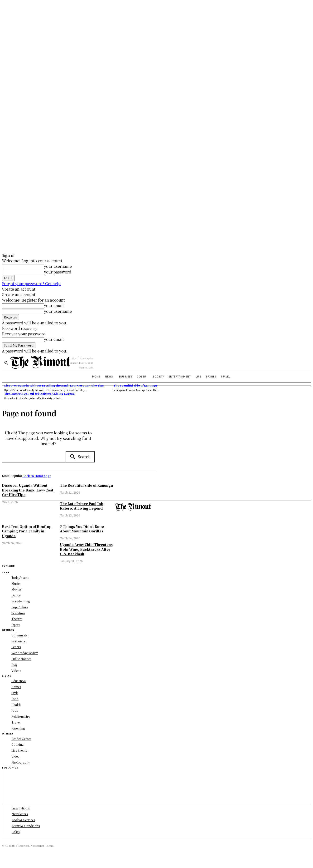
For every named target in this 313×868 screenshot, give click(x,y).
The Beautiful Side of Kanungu (135, 385)
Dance (16, 595)
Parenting (18, 728)
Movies (16, 589)
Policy (16, 832)
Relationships (21, 716)
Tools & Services (23, 820)
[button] (6, 363)
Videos (16, 671)
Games (16, 687)
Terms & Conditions (26, 826)
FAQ (14, 665)
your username (58, 266)
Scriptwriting (21, 601)
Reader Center (21, 739)
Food (15, 699)
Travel (16, 722)
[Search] (80, 457)
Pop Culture (20, 607)
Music (16, 583)
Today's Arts (20, 578)
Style (15, 693)
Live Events (19, 750)
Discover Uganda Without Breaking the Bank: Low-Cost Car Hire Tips (54, 385)
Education (19, 681)
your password (58, 272)
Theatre (17, 619)
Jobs (15, 710)
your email (54, 305)
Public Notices (21, 659)
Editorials (18, 641)
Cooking (17, 744)
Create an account (19, 289)
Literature (18, 613)
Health (16, 705)
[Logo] (40, 362)
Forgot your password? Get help (31, 284)
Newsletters (20, 814)
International (21, 808)
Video (15, 756)
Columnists (19, 635)
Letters (16, 647)
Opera (16, 625)
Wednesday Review (25, 653)
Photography (21, 762)
